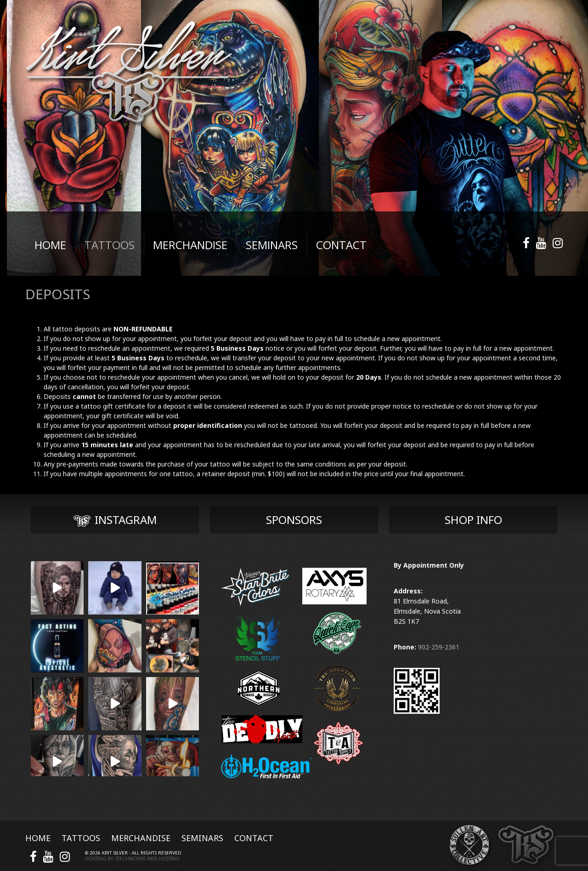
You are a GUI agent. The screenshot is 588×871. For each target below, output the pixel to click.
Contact (254, 838)
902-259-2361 (439, 647)
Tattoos (81, 838)
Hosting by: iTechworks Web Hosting (132, 859)
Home (38, 838)
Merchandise (141, 838)
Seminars (202, 838)
